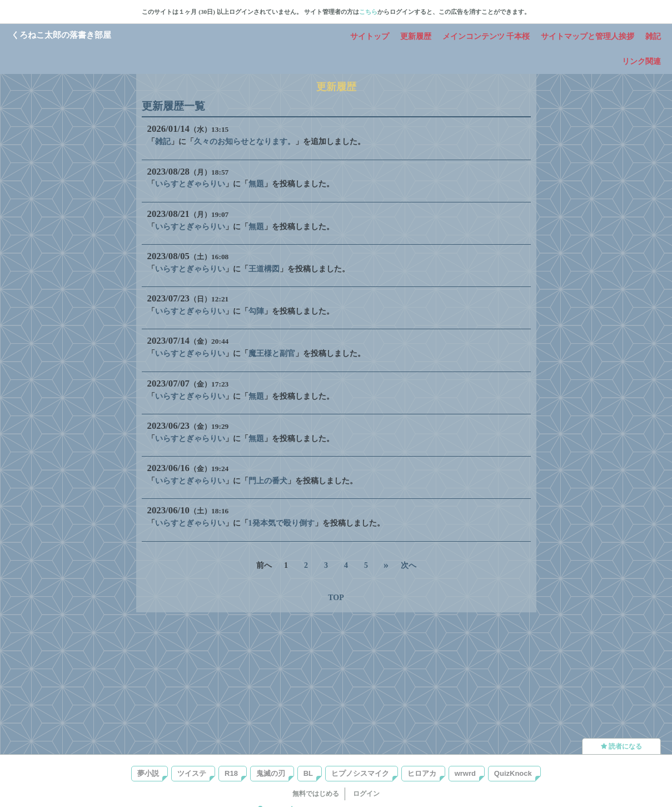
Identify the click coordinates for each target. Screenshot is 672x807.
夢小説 (148, 773)
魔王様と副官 (272, 353)
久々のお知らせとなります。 (245, 142)
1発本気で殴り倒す (282, 523)
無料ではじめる (316, 794)
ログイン (366, 794)
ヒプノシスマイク (360, 773)
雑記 (653, 36)
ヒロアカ (422, 773)
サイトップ (370, 36)
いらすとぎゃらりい (190, 184)
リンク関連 (641, 61)
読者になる (621, 746)
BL (308, 773)
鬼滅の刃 (271, 773)
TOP (336, 598)
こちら (368, 12)
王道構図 (264, 269)
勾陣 (256, 311)
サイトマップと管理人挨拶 (588, 36)
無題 (256, 184)
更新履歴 (416, 36)
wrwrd (465, 773)
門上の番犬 (268, 481)
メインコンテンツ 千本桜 (486, 36)
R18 (231, 773)
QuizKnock (513, 773)
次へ (409, 565)
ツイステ (192, 773)
